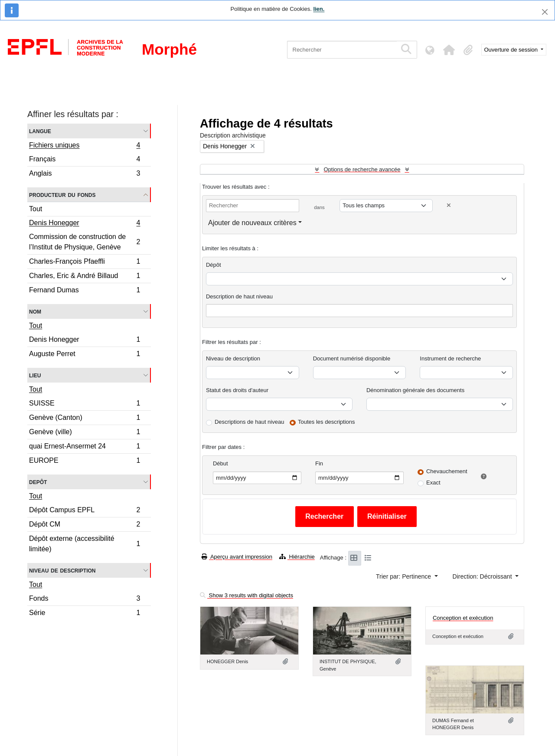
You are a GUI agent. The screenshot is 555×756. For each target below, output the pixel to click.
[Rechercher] (342, 50)
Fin (319, 463)
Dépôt (214, 265)
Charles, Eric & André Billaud (85, 277)
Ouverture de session (512, 50)
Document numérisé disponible (352, 358)
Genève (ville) (85, 433)
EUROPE (85, 461)
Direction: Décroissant (483, 576)
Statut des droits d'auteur (237, 390)
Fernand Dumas (85, 291)
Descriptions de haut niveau (249, 422)
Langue (40, 131)
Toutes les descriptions (326, 422)
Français (85, 160)
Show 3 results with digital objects (246, 595)
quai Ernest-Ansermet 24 (85, 447)
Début (220, 463)
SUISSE (85, 404)
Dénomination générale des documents (415, 390)
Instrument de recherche (450, 358)
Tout (36, 209)
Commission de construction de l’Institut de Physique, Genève (85, 242)
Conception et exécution (463, 618)
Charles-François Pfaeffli (85, 263)
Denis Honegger (85, 224)
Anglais (85, 174)
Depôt (38, 482)
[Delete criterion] (449, 205)
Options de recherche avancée (362, 169)
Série (85, 614)
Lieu (35, 375)
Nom (35, 311)
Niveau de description (62, 570)
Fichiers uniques (85, 146)
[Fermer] (545, 12)
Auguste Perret (85, 355)
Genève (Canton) (85, 419)
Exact (433, 483)
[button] (449, 50)
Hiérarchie (297, 557)
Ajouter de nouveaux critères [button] (252, 223)
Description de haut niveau (239, 296)
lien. (319, 9)
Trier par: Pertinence (404, 576)
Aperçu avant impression (237, 557)
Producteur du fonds (62, 195)
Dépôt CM (85, 525)
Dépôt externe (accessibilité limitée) (85, 544)
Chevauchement (447, 471)
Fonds (85, 600)
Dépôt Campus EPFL (85, 511)
